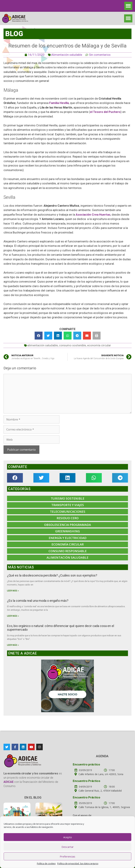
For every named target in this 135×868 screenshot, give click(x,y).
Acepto (68, 837)
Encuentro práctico (86, 764)
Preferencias (67, 856)
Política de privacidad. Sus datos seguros (78, 864)
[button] (128, 6)
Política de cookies (46, 864)
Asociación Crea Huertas (93, 215)
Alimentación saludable (67, 55)
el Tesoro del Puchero (105, 112)
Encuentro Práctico (86, 781)
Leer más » (13, 591)
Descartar (68, 847)
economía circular (99, 345)
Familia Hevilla (59, 103)
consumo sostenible (73, 345)
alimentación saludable (43, 345)
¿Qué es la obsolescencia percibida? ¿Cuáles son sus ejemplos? (52, 575)
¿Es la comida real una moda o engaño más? (38, 601)
